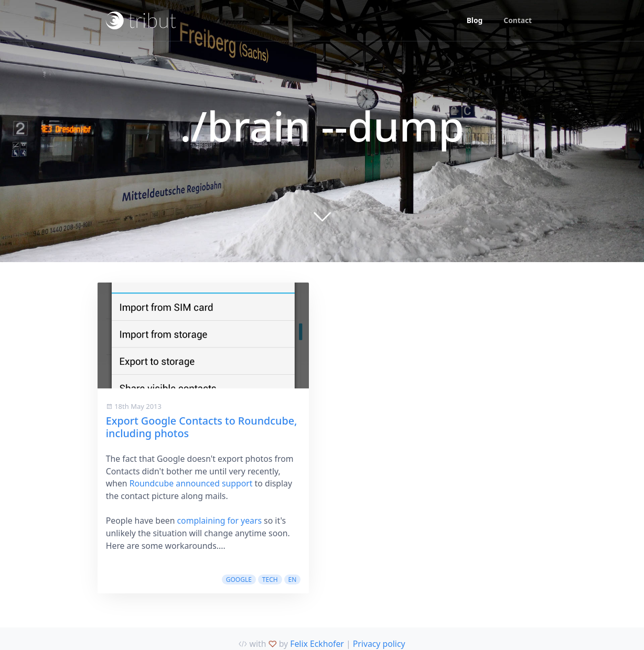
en (293, 579)
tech (270, 579)
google (239, 579)
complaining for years (219, 521)
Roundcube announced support (191, 483)
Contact (518, 20)
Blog (475, 20)
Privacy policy (379, 644)
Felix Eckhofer (317, 644)
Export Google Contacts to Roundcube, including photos (202, 427)
